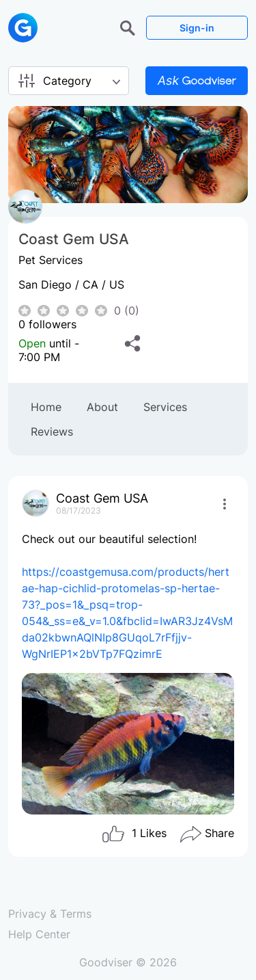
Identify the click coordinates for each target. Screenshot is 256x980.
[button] (129, 27)
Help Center (39, 934)
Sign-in (197, 28)
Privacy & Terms (50, 914)
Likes (134, 834)
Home (46, 407)
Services (165, 407)
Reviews (52, 432)
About (102, 407)
